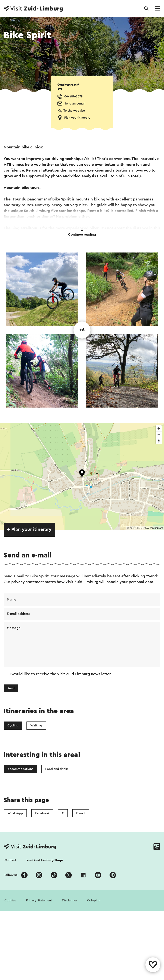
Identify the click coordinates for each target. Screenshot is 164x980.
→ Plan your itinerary (29, 530)
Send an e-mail (75, 104)
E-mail (81, 813)
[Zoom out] (159, 435)
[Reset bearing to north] (159, 441)
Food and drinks (57, 769)
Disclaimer (70, 900)
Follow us (11, 875)
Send (11, 688)
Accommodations (20, 769)
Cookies (10, 900)
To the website (74, 111)
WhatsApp (15, 813)
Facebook (42, 813)
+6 (82, 330)
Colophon (94, 900)
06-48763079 (73, 96)
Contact (10, 860)
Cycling (13, 725)
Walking (36, 725)
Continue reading (82, 232)
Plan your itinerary (77, 118)
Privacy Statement (39, 900)
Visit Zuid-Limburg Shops (45, 860)
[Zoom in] (159, 428)
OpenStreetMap (139, 528)
